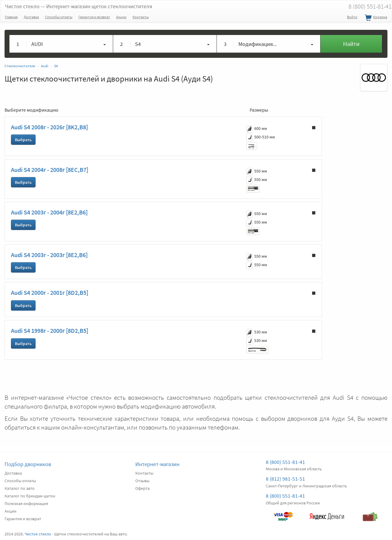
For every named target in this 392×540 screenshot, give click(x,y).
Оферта (142, 488)
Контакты (141, 17)
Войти (352, 17)
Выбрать (23, 140)
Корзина (375, 18)
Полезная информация (26, 503)
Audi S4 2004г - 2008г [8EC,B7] (50, 170)
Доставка (31, 17)
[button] (61, 44)
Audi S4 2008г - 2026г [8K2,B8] (49, 127)
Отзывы (142, 481)
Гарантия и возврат (94, 17)
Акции (121, 17)
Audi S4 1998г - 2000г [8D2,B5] (50, 331)
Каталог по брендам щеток (30, 496)
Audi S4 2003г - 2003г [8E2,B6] (49, 255)
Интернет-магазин (157, 464)
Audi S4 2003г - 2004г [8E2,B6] (49, 212)
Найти (351, 44)
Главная (11, 17)
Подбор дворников (28, 464)
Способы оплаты (59, 17)
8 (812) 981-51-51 (285, 479)
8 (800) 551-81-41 (285, 462)
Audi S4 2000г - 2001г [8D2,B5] (50, 293)
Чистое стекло (78, 6)
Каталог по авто (20, 488)
